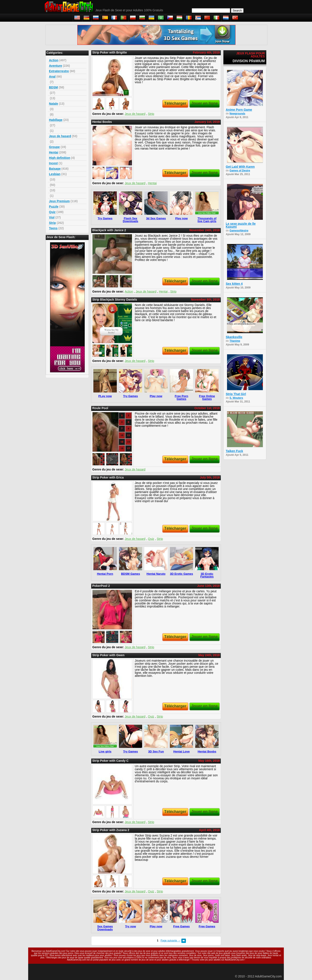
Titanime (235, 341)
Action (54, 60)
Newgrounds (237, 114)
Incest (53, 163)
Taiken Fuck (234, 451)
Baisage (55, 169)
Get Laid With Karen (240, 167)
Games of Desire (240, 171)
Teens (53, 228)
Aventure (55, 66)
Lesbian (55, 174)
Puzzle (54, 207)
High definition (60, 158)
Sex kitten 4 (234, 284)
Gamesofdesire (239, 231)
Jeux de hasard (60, 136)
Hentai (54, 152)
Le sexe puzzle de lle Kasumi (241, 225)
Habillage (56, 120)
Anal (52, 77)
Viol (52, 217)
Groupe (54, 147)
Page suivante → (170, 941)
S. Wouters (236, 398)
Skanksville (234, 337)
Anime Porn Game (239, 110)
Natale (54, 104)
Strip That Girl (236, 394)
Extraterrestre (59, 71)
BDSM (53, 87)
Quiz (52, 212)
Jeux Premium (59, 201)
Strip (52, 223)
